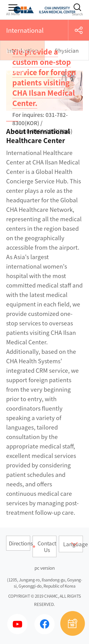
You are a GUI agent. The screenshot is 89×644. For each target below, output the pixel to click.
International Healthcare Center (25, 51)
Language (73, 544)
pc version (45, 568)
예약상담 (73, 623)
